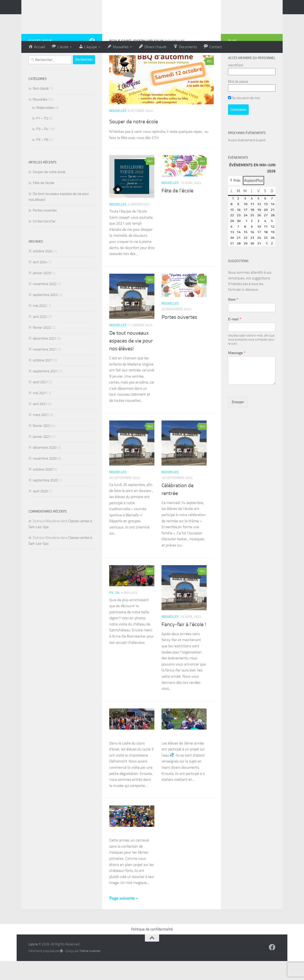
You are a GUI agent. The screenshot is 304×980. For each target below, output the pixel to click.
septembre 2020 (45, 499)
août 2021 (40, 401)
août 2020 (40, 510)
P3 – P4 (42, 148)
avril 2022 (40, 336)
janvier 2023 (42, 292)
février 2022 (42, 347)
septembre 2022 (45, 314)
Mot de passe (238, 101)
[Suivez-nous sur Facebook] (92, 60)
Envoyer (238, 421)
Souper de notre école (144, 140)
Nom (233, 318)
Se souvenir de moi (244, 117)
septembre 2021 (45, 390)
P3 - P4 (114, 612)
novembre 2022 (45, 303)
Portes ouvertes (179, 336)
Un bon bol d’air (44, 240)
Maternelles (45, 127)
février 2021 (42, 445)
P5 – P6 (42, 159)
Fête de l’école (177, 210)
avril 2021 (40, 423)
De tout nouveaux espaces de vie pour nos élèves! (131, 360)
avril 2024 (40, 281)
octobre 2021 (43, 379)
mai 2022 (40, 325)
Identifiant (236, 84)
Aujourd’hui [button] (254, 199)
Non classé (41, 107)
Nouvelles (118, 130)
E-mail (235, 338)
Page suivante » (124, 917)
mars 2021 (41, 434)
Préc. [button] (235, 199)
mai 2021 (40, 412)
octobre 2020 (43, 488)
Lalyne (33, 963)
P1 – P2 (42, 137)
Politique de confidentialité (152, 948)
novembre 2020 (45, 477)
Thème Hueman (90, 970)
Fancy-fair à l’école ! (184, 643)
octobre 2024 (43, 270)
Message (237, 372)
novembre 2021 (45, 368)
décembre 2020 (45, 467)
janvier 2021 (42, 456)
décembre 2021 (45, 357)
